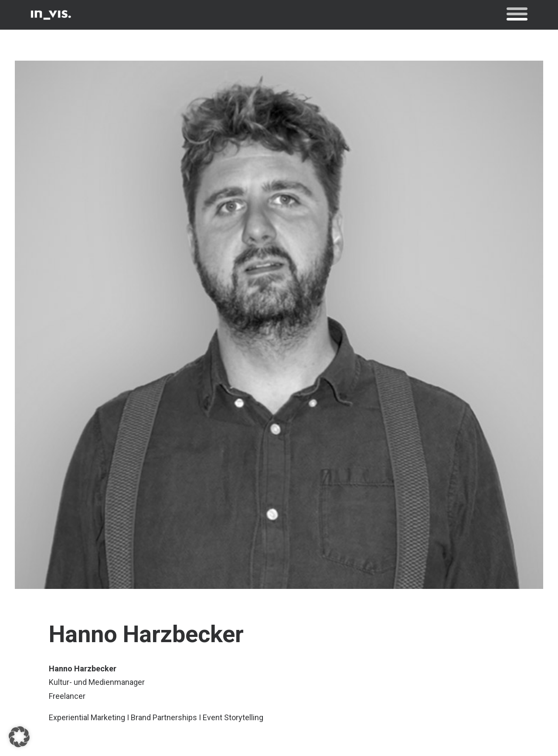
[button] (517, 15)
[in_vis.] (51, 15)
